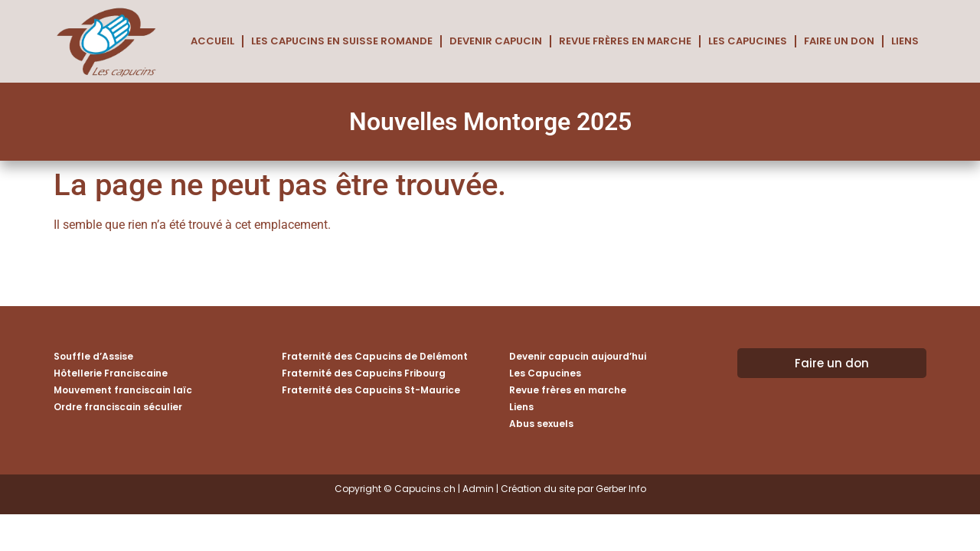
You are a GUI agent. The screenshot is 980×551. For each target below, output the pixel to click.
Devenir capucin (496, 41)
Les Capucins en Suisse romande (342, 41)
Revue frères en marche (625, 41)
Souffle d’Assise (93, 356)
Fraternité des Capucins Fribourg (364, 373)
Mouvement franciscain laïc (123, 390)
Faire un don (839, 41)
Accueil (212, 41)
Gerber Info (621, 489)
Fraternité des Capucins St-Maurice (371, 390)
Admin (478, 489)
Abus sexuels (541, 424)
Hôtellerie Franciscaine (111, 373)
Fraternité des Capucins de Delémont (375, 356)
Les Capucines (748, 41)
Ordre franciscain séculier (118, 407)
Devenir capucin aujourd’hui (578, 356)
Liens (905, 41)
